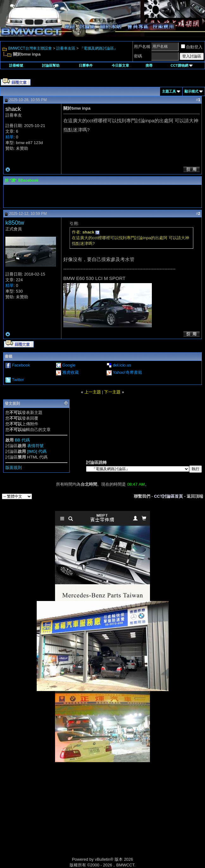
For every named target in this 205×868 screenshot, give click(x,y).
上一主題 (93, 392)
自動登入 (192, 47)
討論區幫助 (51, 65)
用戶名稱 (142, 47)
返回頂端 (195, 496)
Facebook (21, 365)
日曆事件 (86, 65)
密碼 (138, 56)
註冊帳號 (16, 65)
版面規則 (14, 467)
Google (69, 365)
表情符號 (35, 446)
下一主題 (112, 392)
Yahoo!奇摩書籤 (127, 372)
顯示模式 (191, 91)
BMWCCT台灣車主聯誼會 (30, 48)
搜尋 (149, 65)
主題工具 (169, 91)
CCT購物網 (182, 65)
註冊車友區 (66, 48)
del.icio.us (122, 365)
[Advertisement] (49, 816)
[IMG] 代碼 (37, 451)
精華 (9, 137)
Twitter (18, 380)
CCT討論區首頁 (169, 496)
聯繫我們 (142, 496)
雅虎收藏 (71, 372)
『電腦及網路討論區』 (99, 48)
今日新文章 (120, 65)
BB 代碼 (22, 440)
